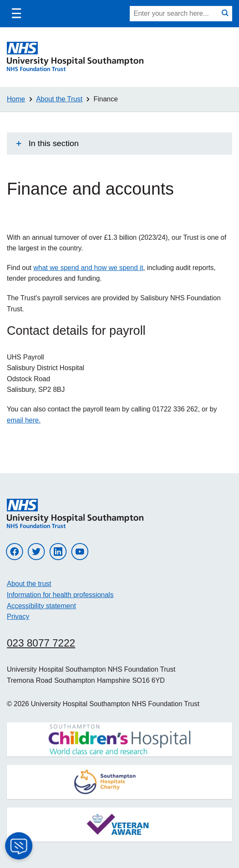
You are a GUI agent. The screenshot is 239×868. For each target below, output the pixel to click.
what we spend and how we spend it (88, 268)
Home (16, 99)
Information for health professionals (60, 595)
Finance (106, 99)
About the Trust (60, 99)
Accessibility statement (41, 606)
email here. (24, 420)
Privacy (18, 617)
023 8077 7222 (41, 643)
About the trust (29, 584)
